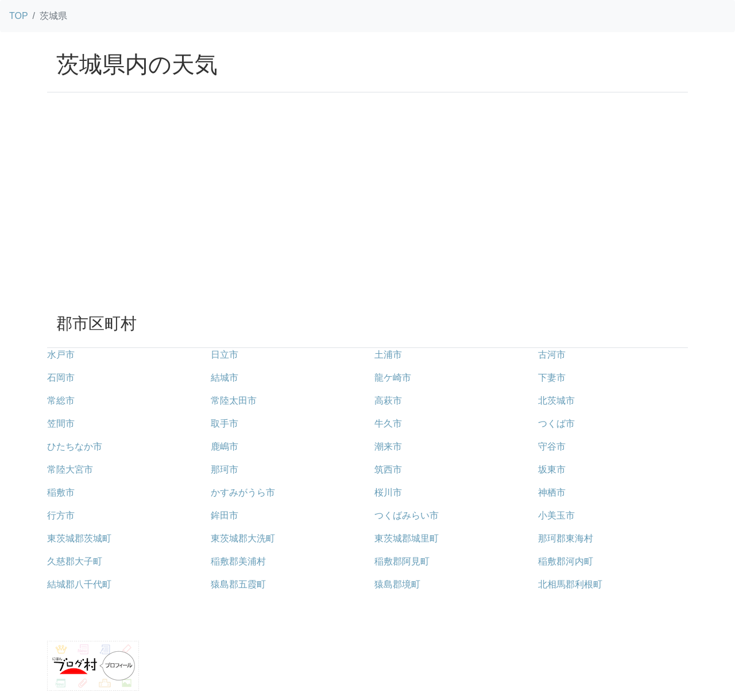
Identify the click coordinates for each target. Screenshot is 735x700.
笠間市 (61, 424)
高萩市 (388, 401)
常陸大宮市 (70, 469)
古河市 (552, 355)
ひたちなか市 (75, 446)
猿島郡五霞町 (238, 584)
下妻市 (552, 378)
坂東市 (552, 469)
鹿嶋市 (225, 446)
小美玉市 (556, 515)
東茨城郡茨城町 (79, 538)
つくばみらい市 (407, 515)
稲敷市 (61, 492)
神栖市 (552, 492)
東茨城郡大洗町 (243, 538)
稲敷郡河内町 (566, 561)
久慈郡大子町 (75, 561)
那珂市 (225, 469)
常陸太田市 (234, 401)
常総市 (61, 401)
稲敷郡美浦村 (238, 561)
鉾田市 (225, 515)
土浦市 (388, 355)
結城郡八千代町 (79, 584)
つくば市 (556, 424)
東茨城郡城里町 (407, 538)
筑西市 (388, 469)
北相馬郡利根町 (570, 584)
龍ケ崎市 (393, 378)
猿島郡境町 (397, 584)
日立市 (225, 355)
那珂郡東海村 (566, 538)
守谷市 (552, 446)
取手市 (225, 424)
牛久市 (388, 424)
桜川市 (388, 492)
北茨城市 (556, 401)
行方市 (61, 515)
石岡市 (61, 378)
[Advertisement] (367, 219)
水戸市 (61, 355)
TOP (19, 16)
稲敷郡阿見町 (402, 561)
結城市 (225, 378)
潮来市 (388, 446)
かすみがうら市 (243, 492)
